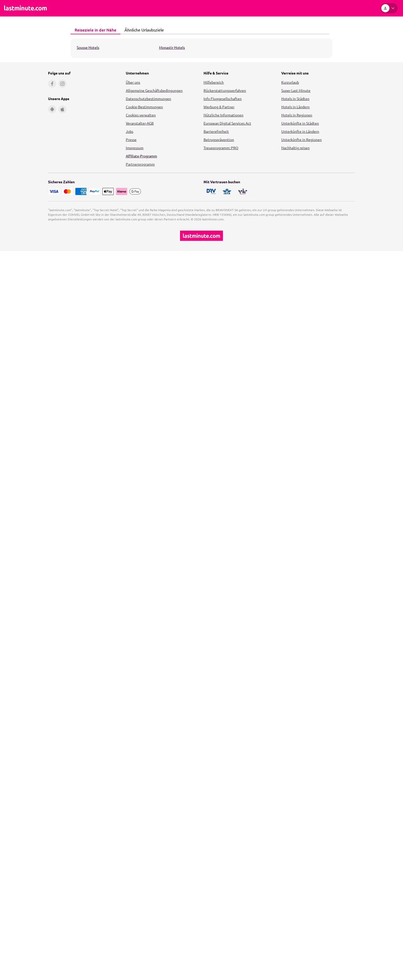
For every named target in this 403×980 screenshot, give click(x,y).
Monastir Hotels (172, 47)
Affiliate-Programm (141, 156)
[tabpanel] (201, 48)
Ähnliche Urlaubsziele (143, 30)
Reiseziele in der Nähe (94, 30)
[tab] (96, 30)
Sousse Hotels (88, 47)
